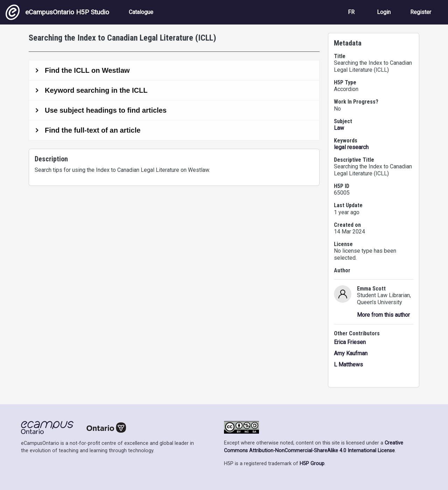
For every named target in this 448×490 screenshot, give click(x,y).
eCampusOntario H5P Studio (57, 12)
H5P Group (312, 464)
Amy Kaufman (351, 353)
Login (384, 12)
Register (421, 12)
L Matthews (348, 365)
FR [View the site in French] (351, 12)
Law (339, 128)
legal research (351, 147)
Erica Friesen (350, 342)
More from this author (383, 315)
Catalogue (141, 12)
